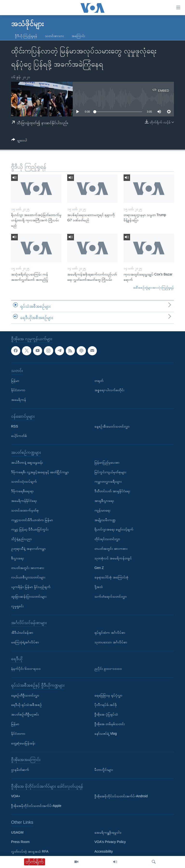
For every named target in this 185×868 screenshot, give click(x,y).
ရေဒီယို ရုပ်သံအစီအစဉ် (26, 705)
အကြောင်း (78, 36)
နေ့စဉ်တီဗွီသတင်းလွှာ (25, 695)
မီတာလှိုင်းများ (104, 770)
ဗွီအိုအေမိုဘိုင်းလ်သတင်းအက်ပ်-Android (121, 796)
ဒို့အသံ (99, 587)
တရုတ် (99, 381)
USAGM (17, 832)
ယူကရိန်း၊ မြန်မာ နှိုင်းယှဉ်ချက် (31, 587)
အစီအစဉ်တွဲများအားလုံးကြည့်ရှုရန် (153, 288)
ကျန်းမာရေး (102, 510)
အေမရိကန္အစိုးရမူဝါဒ (108, 832)
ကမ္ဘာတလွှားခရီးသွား (108, 481)
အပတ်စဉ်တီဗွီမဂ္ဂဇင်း (25, 714)
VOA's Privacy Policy (110, 842)
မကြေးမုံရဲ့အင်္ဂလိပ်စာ (25, 642)
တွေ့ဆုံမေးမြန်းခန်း (23, 743)
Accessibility (104, 851)
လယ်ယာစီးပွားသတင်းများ (28, 577)
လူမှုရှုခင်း (17, 606)
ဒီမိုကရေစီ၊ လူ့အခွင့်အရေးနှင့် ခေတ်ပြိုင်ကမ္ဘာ (40, 472)
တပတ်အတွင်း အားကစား (28, 568)
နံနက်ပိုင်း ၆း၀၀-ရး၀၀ (26, 669)
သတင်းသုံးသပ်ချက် (24, 481)
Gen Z (99, 568)
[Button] (19, 141)
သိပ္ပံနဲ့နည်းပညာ (21, 539)
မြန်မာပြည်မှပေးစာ (107, 462)
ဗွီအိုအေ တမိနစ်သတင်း (110, 724)
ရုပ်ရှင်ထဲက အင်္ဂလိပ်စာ (110, 632)
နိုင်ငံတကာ (18, 390)
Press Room (20, 842)
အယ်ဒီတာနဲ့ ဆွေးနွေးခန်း (27, 462)
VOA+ (16, 796)
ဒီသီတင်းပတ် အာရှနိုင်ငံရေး (112, 491)
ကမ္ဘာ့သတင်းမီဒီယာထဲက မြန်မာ (32, 520)
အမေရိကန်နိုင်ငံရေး (24, 501)
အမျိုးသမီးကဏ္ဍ (105, 520)
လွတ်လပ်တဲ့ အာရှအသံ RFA (30, 851)
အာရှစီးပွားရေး (104, 501)
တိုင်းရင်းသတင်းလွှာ (107, 539)
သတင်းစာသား (54, 36)
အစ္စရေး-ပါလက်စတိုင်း (109, 390)
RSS (15, 426)
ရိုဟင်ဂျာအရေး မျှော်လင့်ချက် (114, 529)
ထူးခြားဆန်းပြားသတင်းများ (29, 596)
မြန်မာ (15, 381)
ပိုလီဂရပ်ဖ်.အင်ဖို (106, 705)
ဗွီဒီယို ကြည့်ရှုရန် (26, 36)
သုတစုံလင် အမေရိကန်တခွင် (113, 558)
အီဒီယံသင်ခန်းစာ (22, 632)
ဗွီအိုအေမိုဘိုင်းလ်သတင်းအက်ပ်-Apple (36, 806)
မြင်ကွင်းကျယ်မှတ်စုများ (110, 472)
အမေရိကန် (19, 400)
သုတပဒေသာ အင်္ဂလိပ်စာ (111, 642)
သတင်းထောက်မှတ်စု (25, 510)
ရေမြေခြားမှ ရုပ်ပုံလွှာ (108, 695)
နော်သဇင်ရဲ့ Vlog (106, 734)
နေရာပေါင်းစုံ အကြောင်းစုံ (111, 577)
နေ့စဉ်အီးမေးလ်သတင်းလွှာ (112, 426)
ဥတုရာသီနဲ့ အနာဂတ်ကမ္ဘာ (28, 549)
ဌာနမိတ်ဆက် (20, 770)
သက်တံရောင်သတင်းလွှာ (111, 596)
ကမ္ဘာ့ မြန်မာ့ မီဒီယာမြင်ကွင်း (30, 529)
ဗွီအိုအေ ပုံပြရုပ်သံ (106, 714)
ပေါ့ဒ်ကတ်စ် (19, 436)
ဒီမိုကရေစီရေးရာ (22, 491)
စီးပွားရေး (17, 558)
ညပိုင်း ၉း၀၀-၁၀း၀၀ (108, 669)
